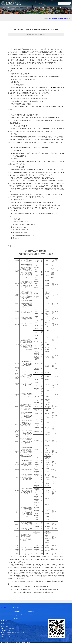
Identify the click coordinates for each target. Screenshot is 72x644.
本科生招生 (61, 18)
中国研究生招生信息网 (33, 612)
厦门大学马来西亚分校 (19, 618)
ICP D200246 (27, 643)
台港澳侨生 (55, 18)
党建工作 (34, 7)
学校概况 (10, 7)
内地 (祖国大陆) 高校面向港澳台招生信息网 (23, 615)
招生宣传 (26, 7)
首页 (4, 7)
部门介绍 (55, 7)
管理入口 (4, 608)
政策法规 (42, 7)
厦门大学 (30, 615)
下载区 (48, 7)
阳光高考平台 (17, 612)
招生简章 (66, 18)
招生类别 (18, 7)
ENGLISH (62, 7)
